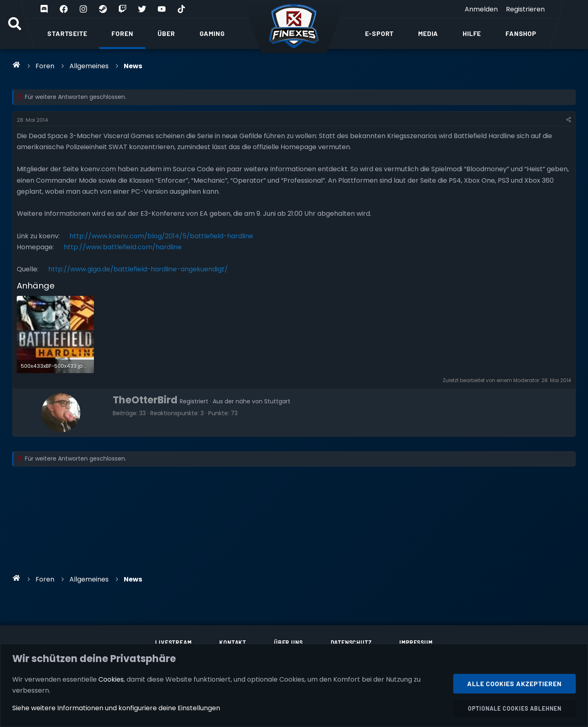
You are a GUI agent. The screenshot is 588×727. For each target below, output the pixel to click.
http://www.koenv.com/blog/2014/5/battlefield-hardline (161, 236)
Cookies (111, 679)
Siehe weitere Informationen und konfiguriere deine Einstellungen (116, 708)
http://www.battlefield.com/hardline (123, 247)
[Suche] (15, 25)
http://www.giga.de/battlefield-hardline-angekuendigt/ (138, 269)
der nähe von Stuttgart (257, 401)
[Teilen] (569, 120)
